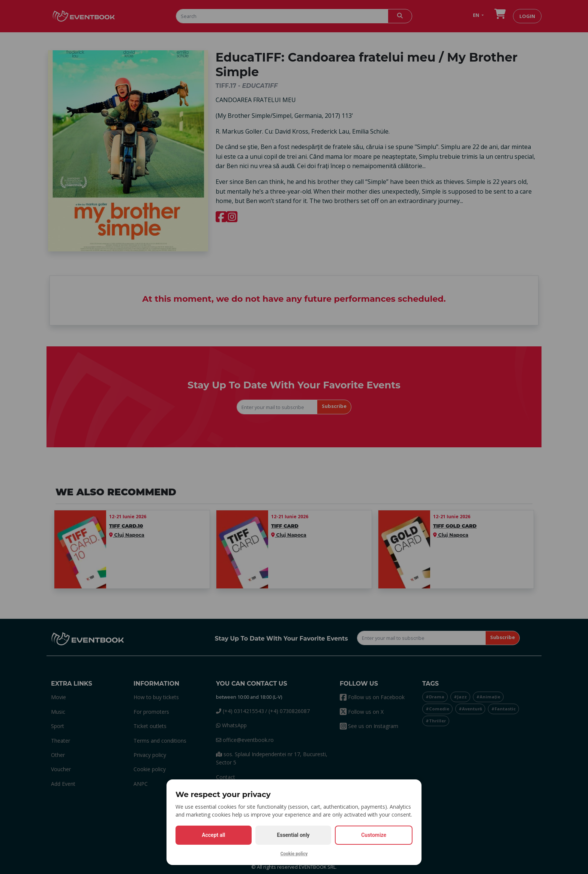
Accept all (213, 835)
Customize (374, 835)
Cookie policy (294, 854)
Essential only (293, 835)
